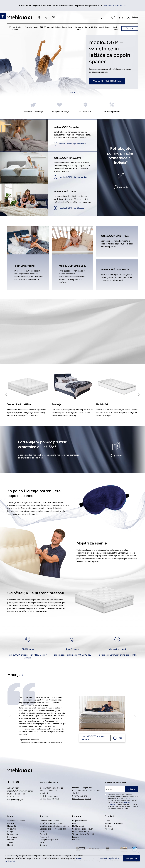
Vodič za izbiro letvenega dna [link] (53, 829)
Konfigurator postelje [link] (49, 840)
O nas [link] (107, 821)
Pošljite (131, 789)
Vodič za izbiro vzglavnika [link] (51, 823)
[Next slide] (139, 408)
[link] (70, 144)
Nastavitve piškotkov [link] (110, 858)
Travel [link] (10, 842)
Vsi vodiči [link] (44, 831)
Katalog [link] (43, 845)
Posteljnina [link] (12, 837)
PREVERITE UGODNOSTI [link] (115, 6)
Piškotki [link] (76, 837)
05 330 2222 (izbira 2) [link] (49, 799)
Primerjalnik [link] (45, 837)
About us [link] (109, 829)
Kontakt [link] (108, 826)
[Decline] (139, 853)
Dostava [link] (76, 823)
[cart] (121, 17)
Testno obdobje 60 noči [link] (83, 834)
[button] (71, 93)
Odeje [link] (10, 831)
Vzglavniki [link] (12, 829)
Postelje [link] (11, 823)
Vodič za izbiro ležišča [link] (49, 821)
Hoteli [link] (10, 845)
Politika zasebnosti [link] (80, 831)
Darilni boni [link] (115, 28)
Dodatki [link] (11, 840)
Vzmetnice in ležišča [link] (16, 821)
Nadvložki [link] (12, 826)
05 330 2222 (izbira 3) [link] (82, 799)
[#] (100, 17)
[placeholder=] (121, 789)
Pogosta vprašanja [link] (80, 821)
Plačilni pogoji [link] (78, 826)
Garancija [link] (76, 840)
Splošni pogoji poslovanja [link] (83, 829)
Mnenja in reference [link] (114, 823)
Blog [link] (42, 842)
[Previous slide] (6, 408)
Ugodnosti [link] (99, 27)
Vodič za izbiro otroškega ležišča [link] (54, 826)
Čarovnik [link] (44, 834)
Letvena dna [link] (13, 834)
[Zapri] (137, 6)
